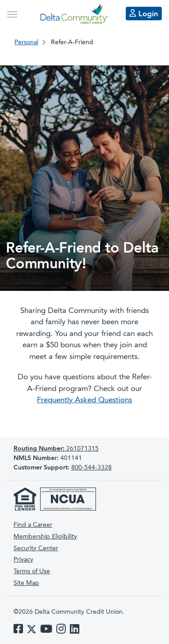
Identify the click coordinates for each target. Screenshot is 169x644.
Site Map (26, 583)
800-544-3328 (91, 468)
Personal (26, 42)
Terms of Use (32, 571)
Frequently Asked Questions (84, 400)
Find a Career (33, 525)
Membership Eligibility (45, 537)
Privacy (23, 560)
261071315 (56, 449)
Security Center (36, 548)
